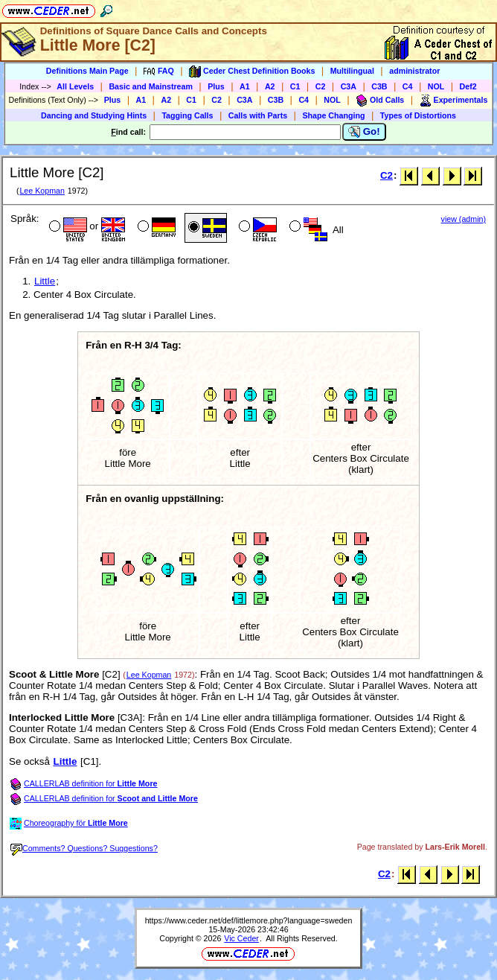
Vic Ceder (241, 938)
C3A (349, 86)
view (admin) (464, 219)
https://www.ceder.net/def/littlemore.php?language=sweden (249, 920)
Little (45, 281)
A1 (245, 86)
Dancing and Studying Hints (94, 115)
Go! (364, 132)
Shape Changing (333, 115)
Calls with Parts (258, 115)
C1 (295, 86)
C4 (408, 86)
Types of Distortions (418, 115)
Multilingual (352, 71)
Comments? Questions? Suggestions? (84, 848)
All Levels (75, 86)
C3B (379, 86)
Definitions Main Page (87, 71)
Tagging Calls (187, 115)
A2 (270, 86)
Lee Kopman (42, 191)
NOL (436, 86)
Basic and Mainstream (151, 86)
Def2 (468, 86)
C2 (321, 86)
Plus (216, 86)
